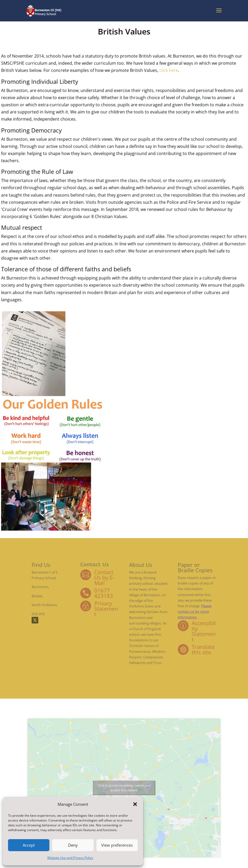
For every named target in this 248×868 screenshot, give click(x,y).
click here (160, 111)
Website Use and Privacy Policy (70, 858)
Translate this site (184, 641)
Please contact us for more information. (177, 613)
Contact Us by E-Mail (109, 588)
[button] (135, 804)
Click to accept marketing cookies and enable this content (124, 788)
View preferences (117, 845)
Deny (73, 845)
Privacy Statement (111, 611)
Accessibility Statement (184, 628)
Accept (29, 845)
